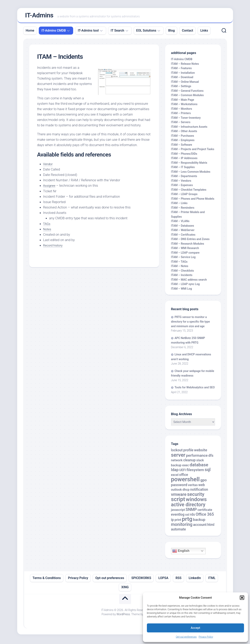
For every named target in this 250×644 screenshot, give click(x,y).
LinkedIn (195, 580)
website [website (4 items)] (201, 452)
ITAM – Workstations (184, 106)
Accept (195, 628)
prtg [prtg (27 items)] (187, 521)
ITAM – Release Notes (185, 65)
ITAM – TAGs (179, 263)
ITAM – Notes (180, 268)
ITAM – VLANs (180, 223)
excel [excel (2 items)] (175, 476)
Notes (48, 231)
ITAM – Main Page (183, 101)
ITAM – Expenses (182, 187)
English (181, 553)
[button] (242, 598)
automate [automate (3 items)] (179, 531)
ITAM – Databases (183, 227)
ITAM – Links (179, 205)
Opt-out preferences (186, 637)
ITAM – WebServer (183, 232)
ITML (212, 580)
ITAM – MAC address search (189, 281)
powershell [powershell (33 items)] (185, 481)
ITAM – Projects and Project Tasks (193, 151)
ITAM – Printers (181, 115)
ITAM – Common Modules (187, 97)
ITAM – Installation (183, 74)
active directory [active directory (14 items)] (188, 506)
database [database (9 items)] (199, 466)
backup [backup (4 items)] (199, 521)
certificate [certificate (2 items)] (205, 512)
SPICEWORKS (141, 580)
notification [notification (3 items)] (199, 491)
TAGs (47, 225)
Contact (187, 32)
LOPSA (163, 580)
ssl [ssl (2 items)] (187, 516)
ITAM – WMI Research (185, 250)
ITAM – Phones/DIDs (184, 155)
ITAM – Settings (181, 88)
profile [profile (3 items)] (188, 452)
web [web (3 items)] (202, 486)
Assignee (50, 187)
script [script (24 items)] (178, 501)
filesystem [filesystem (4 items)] (195, 472)
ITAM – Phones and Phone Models (193, 200)
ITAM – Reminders (183, 209)
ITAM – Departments (184, 178)
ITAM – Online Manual (185, 83)
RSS (178, 580)
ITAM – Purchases (183, 137)
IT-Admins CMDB (54, 32)
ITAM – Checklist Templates (189, 191)
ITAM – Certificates (183, 236)
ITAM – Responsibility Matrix (189, 164)
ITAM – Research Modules (188, 245)
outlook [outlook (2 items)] (176, 491)
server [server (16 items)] (178, 457)
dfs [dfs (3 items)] (211, 457)
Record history (54, 247)
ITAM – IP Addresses (184, 160)
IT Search (118, 32)
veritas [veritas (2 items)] (193, 487)
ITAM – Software (182, 146)
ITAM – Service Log (183, 259)
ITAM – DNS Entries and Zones (190, 241)
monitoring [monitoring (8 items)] (182, 526)
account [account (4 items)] (200, 526)
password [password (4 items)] (179, 486)
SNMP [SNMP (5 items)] (191, 511)
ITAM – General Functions (187, 92)
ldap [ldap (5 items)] (175, 472)
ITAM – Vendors (181, 182)
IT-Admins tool (88, 32)
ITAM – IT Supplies (183, 169)
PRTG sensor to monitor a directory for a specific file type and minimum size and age (190, 323)
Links (204, 32)
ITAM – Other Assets (184, 133)
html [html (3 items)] (211, 526)
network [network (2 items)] (177, 462)
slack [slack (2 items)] (200, 462)
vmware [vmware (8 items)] (179, 496)
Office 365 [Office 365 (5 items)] (205, 516)
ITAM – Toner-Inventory (186, 119)
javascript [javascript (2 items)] (178, 512)
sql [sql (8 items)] (208, 471)
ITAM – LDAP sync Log (185, 286)
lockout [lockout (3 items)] (177, 452)
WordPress (123, 616)
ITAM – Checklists (183, 272)
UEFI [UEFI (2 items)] (183, 472)
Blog (171, 32)
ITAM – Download (182, 79)
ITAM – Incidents (182, 277)
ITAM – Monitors (182, 110)
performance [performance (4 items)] (197, 457)
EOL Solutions (146, 32)
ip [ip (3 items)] (172, 521)
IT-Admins (39, 16)
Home (30, 32)
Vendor (48, 165)
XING (125, 589)
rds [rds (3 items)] (192, 516)
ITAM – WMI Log (182, 290)
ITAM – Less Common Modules (191, 173)
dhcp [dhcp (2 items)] (186, 491)
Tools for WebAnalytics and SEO (195, 389)
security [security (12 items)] (196, 496)
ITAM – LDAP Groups (184, 196)
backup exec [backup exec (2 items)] (180, 467)
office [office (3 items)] (184, 476)
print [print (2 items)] (178, 522)
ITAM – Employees (183, 142)
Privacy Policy (206, 637)
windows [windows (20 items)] (196, 501)
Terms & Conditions (47, 580)
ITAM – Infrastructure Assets (189, 128)
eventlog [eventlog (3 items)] (178, 516)
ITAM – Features (181, 70)
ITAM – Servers (181, 124)
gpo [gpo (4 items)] (203, 482)
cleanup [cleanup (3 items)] (189, 462)
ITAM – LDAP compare (185, 254)
